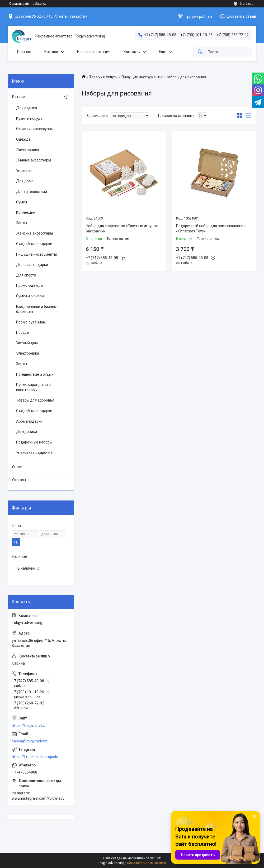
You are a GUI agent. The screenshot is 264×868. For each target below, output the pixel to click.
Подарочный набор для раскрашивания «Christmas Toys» (211, 228)
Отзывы (19, 480)
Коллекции (26, 212)
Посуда (22, 332)
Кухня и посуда (29, 118)
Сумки (22, 202)
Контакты (132, 52)
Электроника (28, 150)
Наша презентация (94, 52)
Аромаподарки (29, 421)
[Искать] (200, 52)
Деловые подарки (32, 265)
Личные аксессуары (34, 160)
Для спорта (26, 275)
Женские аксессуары (34, 233)
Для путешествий (32, 192)
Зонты (22, 223)
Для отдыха (27, 108)
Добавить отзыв (242, 16)
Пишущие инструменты (142, 77)
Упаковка (24, 171)
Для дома (25, 181)
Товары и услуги (103, 77)
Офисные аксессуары (35, 129)
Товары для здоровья (35, 400)
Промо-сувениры (31, 322)
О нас (17, 467)
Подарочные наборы (34, 442)
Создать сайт (19, 4)
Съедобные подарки (34, 244)
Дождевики (27, 432)
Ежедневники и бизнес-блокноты (37, 309)
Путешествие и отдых (35, 374)
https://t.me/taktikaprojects (35, 757)
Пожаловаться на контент (147, 863)
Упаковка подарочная (35, 452)
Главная (24, 52)
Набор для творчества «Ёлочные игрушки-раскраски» (123, 228)
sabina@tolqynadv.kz (30, 741)
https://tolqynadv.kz (28, 726)
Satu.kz (155, 858)
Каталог (51, 52)
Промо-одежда (29, 285)
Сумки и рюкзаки (31, 296)
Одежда (23, 139)
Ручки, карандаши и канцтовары (33, 387)
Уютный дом (27, 343)
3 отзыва (247, 4)
